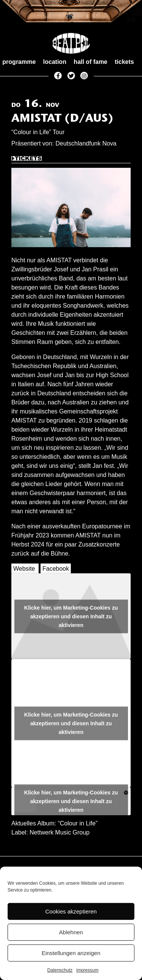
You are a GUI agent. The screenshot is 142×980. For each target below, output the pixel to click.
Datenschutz (60, 970)
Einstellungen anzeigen (71, 953)
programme (19, 62)
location (55, 62)
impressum (88, 970)
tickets (124, 62)
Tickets (27, 159)
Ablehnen (71, 932)
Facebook (56, 569)
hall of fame (91, 62)
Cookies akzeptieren (71, 911)
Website (24, 569)
